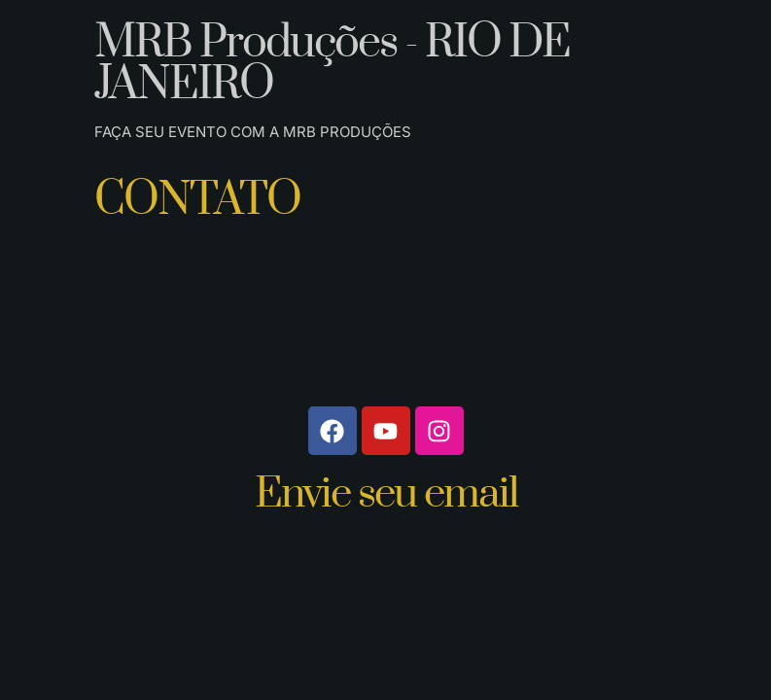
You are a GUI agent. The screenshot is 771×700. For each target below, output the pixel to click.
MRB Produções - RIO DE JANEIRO (332, 64)
